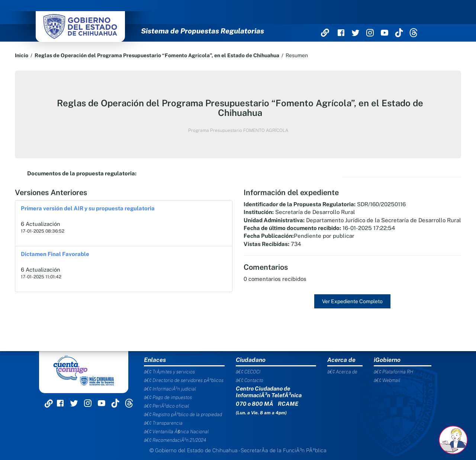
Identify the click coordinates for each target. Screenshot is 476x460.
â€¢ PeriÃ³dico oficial (166, 406)
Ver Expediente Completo (352, 301)
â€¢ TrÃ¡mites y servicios (169, 372)
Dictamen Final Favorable (55, 254)
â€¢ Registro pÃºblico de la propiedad (183, 414)
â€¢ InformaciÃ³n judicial (170, 389)
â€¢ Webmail (387, 380)
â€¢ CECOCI (248, 372)
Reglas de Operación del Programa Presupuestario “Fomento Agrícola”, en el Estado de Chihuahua (157, 55)
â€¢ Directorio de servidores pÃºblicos (184, 380)
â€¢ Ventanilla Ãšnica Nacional (176, 432)
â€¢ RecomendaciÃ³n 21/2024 (175, 440)
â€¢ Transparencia (163, 423)
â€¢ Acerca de (342, 372)
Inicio (22, 55)
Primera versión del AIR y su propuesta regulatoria (88, 208)
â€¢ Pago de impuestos (168, 397)
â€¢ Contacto (250, 380)
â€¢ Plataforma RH (393, 372)
